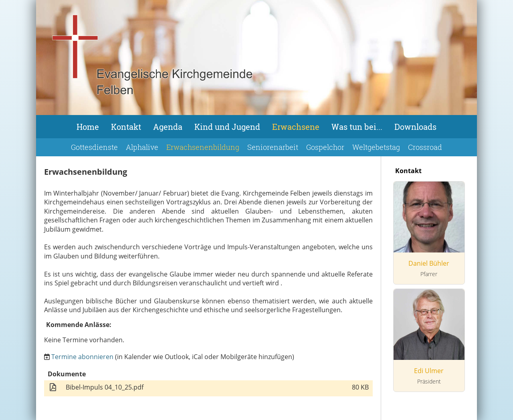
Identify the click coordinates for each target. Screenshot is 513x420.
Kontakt (126, 127)
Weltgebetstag (376, 147)
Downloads (415, 127)
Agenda (168, 127)
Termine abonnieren (82, 357)
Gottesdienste (94, 147)
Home (88, 127)
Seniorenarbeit (273, 147)
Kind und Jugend (227, 127)
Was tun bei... (357, 127)
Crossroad (425, 147)
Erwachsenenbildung (203, 147)
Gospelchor (325, 147)
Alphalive (142, 147)
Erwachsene (296, 127)
